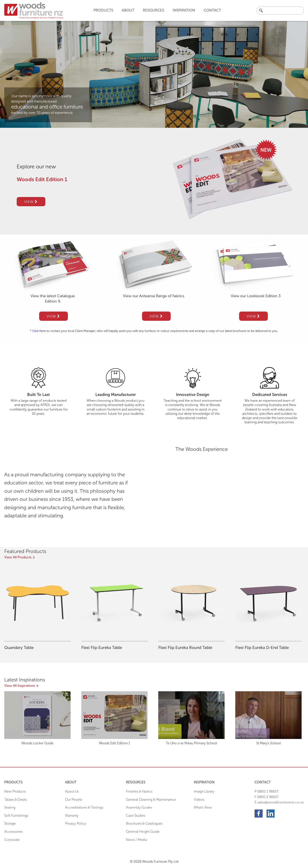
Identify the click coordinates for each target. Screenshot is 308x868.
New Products (15, 791)
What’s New (203, 807)
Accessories (13, 832)
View (31, 202)
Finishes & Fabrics (139, 791)
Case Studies (136, 816)
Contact (212, 10)
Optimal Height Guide (143, 832)
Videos (199, 800)
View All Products (18, 557)
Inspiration (184, 10)
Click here (39, 331)
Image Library (204, 791)
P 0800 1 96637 (266, 791)
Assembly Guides (139, 807)
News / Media (136, 840)
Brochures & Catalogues (144, 823)
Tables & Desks (16, 800)
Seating (10, 807)
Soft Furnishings (16, 816)
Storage (10, 823)
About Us (72, 791)
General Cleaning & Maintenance (151, 800)
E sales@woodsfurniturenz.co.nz (279, 802)
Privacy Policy (76, 823)
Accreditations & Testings (84, 807)
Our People (74, 800)
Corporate (12, 840)
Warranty (72, 816)
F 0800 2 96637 (267, 797)
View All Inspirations (20, 686)
